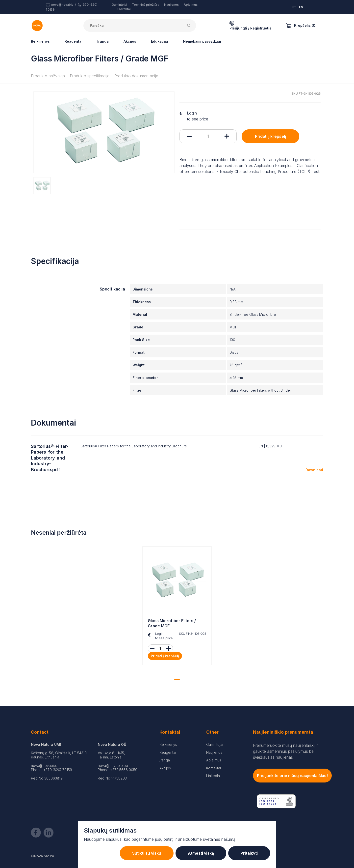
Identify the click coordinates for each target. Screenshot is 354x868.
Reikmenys (40, 41)
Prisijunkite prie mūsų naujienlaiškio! (292, 776)
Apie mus (191, 5)
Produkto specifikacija (90, 76)
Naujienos (171, 5)
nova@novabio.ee (113, 766)
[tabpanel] (177, 607)
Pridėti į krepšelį (270, 136)
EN (301, 7)
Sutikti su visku (147, 853)
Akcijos (130, 41)
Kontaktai (124, 9)
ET (294, 7)
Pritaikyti (249, 853)
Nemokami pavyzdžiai (202, 41)
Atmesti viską (201, 853)
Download (314, 470)
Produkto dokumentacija (136, 76)
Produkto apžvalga (48, 76)
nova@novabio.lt (64, 5)
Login (192, 113)
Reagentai (74, 41)
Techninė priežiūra (146, 5)
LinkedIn (213, 776)
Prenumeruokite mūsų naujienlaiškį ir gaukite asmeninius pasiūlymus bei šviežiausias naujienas (285, 751)
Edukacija (160, 41)
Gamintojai (119, 5)
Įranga (103, 41)
